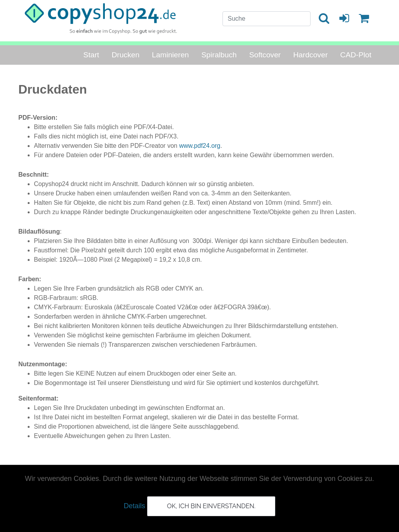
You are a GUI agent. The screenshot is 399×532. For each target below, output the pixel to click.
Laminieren (170, 55)
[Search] (267, 19)
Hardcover (311, 55)
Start (91, 55)
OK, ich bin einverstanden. (211, 506)
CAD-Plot (356, 55)
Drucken (125, 55)
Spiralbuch (219, 55)
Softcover (265, 55)
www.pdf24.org (200, 146)
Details (134, 506)
